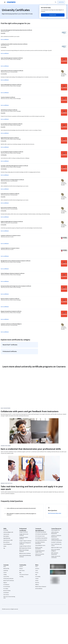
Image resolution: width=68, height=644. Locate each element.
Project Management (8, 545)
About (5, 568)
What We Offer (6, 570)
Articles (37, 582)
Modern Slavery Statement (41, 588)
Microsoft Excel (6, 543)
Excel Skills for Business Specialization (40, 544)
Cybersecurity (6, 535)
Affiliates (37, 586)
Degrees (5, 584)
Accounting (6, 531)
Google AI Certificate (24, 533)
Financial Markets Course (40, 547)
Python (5, 547)
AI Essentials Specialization (41, 533)
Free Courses (6, 596)
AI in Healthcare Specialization (41, 539)
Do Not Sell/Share (39, 590)
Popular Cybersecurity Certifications (56, 558)
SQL (4, 549)
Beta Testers (22, 572)
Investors (37, 570)
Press (36, 568)
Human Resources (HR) (8, 541)
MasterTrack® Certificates (9, 582)
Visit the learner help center (55, 514)
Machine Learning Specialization (39, 549)
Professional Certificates (8, 580)
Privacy (37, 574)
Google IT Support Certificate (25, 542)
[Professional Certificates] (20, 352)
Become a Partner (7, 592)
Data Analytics (6, 537)
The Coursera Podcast (24, 576)
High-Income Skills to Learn (57, 549)
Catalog (5, 576)
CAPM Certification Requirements (55, 534)
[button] (53, 15)
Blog (20, 574)
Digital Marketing (7, 539)
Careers (5, 574)
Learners (21, 568)
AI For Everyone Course (40, 537)
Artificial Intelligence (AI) (8, 533)
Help (36, 576)
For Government (7, 588)
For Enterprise (6, 586)
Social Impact (6, 594)
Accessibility (38, 578)
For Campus (6, 590)
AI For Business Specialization (41, 535)
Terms (37, 572)
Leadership (6, 572)
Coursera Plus (6, 578)
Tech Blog (21, 578)
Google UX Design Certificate (25, 547)
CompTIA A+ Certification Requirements (56, 537)
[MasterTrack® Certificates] (20, 345)
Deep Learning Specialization (41, 541)
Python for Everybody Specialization (40, 556)
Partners (21, 570)
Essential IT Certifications (56, 543)
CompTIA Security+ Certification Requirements (57, 541)
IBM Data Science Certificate (25, 555)
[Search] (56, 2)
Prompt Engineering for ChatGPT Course (40, 553)
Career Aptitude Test (55, 531)
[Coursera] (11, 2)
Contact (37, 580)
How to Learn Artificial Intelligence (56, 551)
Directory (37, 584)
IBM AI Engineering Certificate (25, 549)
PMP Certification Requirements (55, 555)
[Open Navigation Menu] (5, 2)
